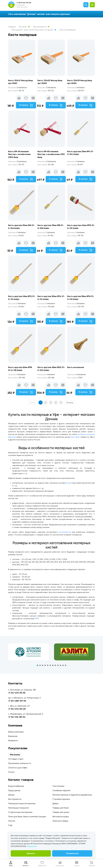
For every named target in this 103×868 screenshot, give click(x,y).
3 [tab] (43, 669)
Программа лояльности (20, 763)
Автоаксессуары (61, 817)
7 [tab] (53, 669)
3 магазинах (48, 88)
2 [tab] (40, 669)
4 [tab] (45, 669)
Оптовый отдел (16, 759)
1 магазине (77, 88)
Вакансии (13, 736)
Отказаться (72, 853)
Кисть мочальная (77, 371)
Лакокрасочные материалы (22, 803)
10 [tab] (60, 669)
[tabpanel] (29, 655)
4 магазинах (78, 378)
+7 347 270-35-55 (17, 693)
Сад (10, 825)
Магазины (15, 755)
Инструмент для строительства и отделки (34, 30)
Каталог (24, 27)
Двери (55, 803)
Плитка (12, 821)
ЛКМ (37, 622)
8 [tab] (55, 669)
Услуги (11, 772)
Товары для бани (61, 808)
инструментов (65, 535)
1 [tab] (37, 669)
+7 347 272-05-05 (17, 709)
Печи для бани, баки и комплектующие (27, 817)
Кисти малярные (68, 30)
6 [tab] (50, 669)
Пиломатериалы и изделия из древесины (72, 795)
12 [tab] (66, 669)
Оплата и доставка (18, 768)
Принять (31, 853)
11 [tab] (63, 669)
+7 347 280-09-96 (17, 701)
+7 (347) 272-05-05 (24, 3)
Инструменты (41, 27)
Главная (12, 27)
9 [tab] (58, 669)
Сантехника (58, 786)
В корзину (26, 105)
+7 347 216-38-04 (17, 717)
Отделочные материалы (20, 812)
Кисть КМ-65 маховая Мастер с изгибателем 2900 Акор (20, 155)
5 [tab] (48, 669)
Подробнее (32, 846)
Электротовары (60, 821)
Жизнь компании (16, 732)
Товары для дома (61, 812)
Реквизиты (13, 740)
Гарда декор (14, 790)
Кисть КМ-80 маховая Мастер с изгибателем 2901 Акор (49, 155)
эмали (69, 486)
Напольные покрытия (18, 808)
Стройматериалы (61, 799)
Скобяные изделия (61, 790)
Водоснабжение (16, 786)
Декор (11, 795)
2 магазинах (18, 88)
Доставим (75, 441)
